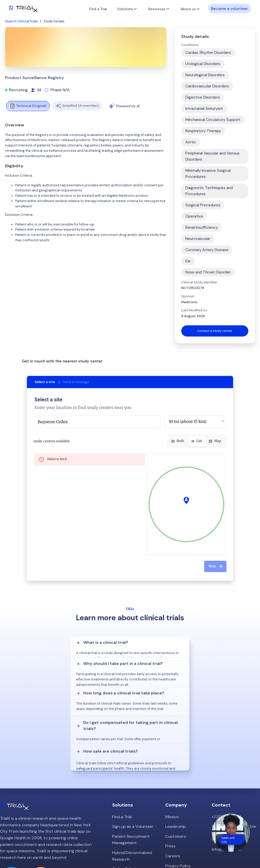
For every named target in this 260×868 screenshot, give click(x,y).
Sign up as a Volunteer (133, 765)
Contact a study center (215, 331)
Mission (172, 756)
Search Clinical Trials (21, 21)
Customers (176, 775)
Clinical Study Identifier (199, 282)
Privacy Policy (178, 805)
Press (170, 785)
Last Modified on (194, 310)
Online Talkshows (128, 808)
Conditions (190, 45)
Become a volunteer (230, 9)
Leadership (176, 765)
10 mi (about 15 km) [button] (188, 422)
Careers (173, 795)
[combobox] (97, 422)
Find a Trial (98, 9)
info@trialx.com (226, 788)
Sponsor (188, 296)
